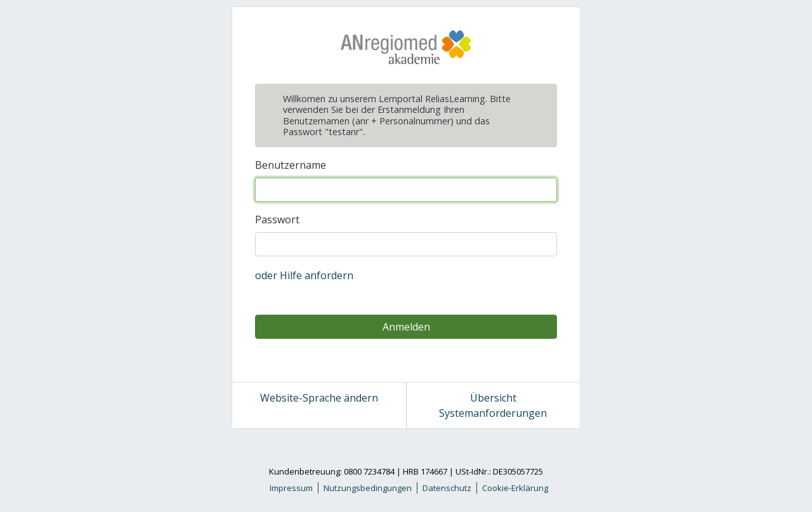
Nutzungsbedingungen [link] (368, 488)
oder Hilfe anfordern (304, 275)
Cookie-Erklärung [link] (515, 488)
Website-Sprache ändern (319, 398)
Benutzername (291, 165)
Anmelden (406, 327)
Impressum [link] (291, 488)
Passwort (277, 220)
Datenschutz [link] (447, 488)
